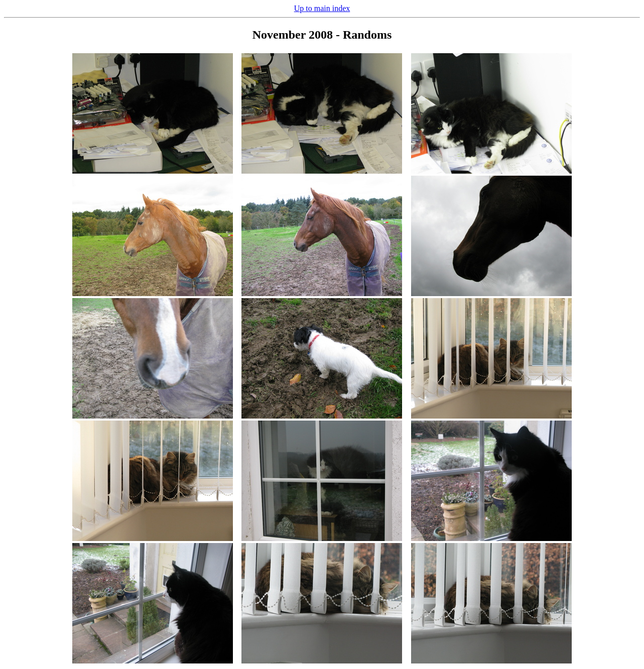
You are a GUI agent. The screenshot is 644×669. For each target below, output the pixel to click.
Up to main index (322, 8)
